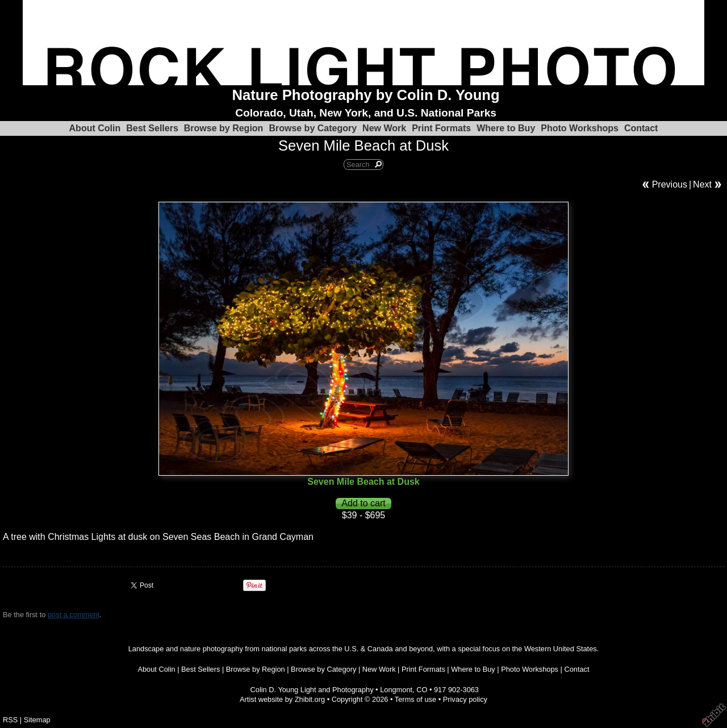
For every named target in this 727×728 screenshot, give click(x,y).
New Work (384, 128)
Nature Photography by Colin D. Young (366, 95)
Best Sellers (152, 128)
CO (422, 690)
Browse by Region (224, 128)
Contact (641, 128)
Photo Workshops (580, 128)
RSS (10, 720)
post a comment (74, 615)
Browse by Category (313, 128)
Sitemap (37, 720)
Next (702, 184)
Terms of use (415, 699)
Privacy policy (465, 699)
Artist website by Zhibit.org (282, 699)
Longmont (396, 690)
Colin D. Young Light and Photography (312, 690)
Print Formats (441, 128)
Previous (670, 184)
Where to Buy (506, 128)
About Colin (95, 128)
